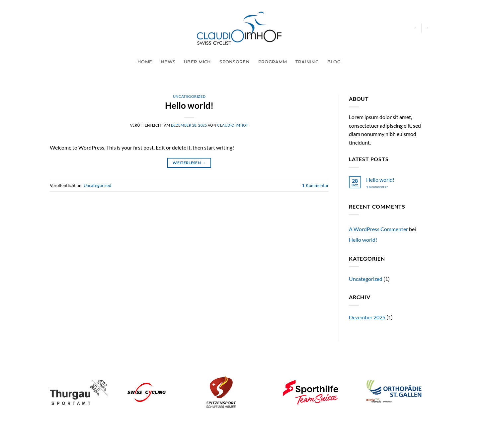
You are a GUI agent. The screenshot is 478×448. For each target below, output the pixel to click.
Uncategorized (189, 96)
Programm (273, 62)
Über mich (197, 62)
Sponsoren (234, 62)
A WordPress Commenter (378, 229)
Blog (334, 62)
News (168, 62)
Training (307, 62)
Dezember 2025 (367, 317)
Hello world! (189, 105)
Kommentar (315, 185)
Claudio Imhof (233, 125)
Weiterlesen (189, 163)
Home (145, 62)
